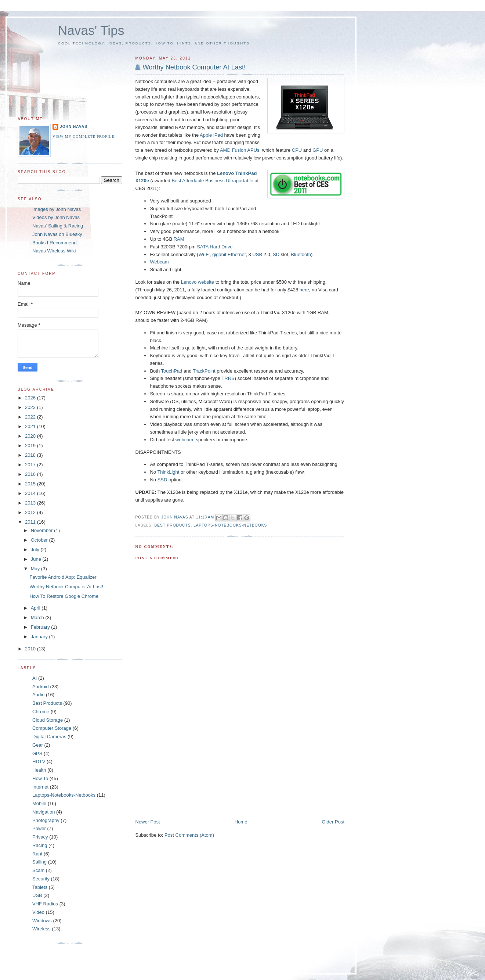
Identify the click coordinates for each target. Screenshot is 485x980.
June (37, 559)
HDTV (39, 762)
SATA (202, 247)
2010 (31, 649)
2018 (31, 455)
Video (38, 912)
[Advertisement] (190, 767)
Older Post (333, 822)
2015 (31, 484)
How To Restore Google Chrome (64, 596)
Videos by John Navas (56, 217)
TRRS (228, 378)
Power (39, 828)
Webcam (159, 262)
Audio (38, 695)
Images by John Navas (57, 209)
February (41, 627)
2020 (31, 436)
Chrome (41, 712)
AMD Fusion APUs (240, 150)
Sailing (39, 862)
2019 (31, 446)
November (43, 530)
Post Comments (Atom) (189, 835)
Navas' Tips (91, 30)
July (36, 550)
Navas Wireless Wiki (54, 251)
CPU (297, 150)
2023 (31, 407)
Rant (37, 854)
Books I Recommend (55, 243)
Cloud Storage (48, 720)
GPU (318, 150)
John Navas (74, 127)
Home (241, 822)
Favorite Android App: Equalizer (63, 577)
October (40, 540)
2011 (31, 522)
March (38, 618)
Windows (42, 921)
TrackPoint (204, 371)
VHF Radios (45, 904)
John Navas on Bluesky (57, 234)
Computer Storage (52, 728)
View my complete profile (84, 137)
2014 (31, 493)
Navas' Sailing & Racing (58, 226)
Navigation (44, 812)
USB (257, 254)
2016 (31, 474)
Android (41, 687)
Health (39, 770)
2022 (31, 417)
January (40, 637)
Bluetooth (301, 254)
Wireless (41, 929)
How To (40, 778)
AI (35, 678)
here (304, 290)
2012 (31, 512)
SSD (162, 480)
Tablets (40, 887)
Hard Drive (221, 247)
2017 (31, 465)
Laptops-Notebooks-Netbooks (230, 525)
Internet (40, 787)
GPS (37, 753)
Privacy (40, 837)
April (36, 608)
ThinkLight (168, 472)
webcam (184, 440)
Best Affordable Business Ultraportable (212, 181)
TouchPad (172, 371)
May (36, 569)
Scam (38, 870)
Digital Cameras (49, 737)
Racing (40, 845)
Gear (38, 745)
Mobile (39, 803)
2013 (31, 503)
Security (41, 879)
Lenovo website (198, 282)
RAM (179, 239)
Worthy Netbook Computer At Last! (194, 67)
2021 (31, 426)
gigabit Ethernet (229, 254)
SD (276, 254)
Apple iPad (211, 135)
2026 (31, 398)
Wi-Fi (204, 254)
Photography (46, 820)
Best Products (172, 525)
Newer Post (147, 822)
